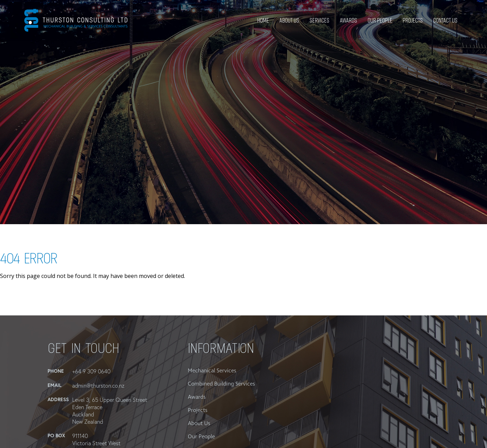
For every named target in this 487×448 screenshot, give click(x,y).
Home (263, 20)
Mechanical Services (212, 371)
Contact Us (445, 20)
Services (320, 20)
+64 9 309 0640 (91, 371)
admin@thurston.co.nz (98, 385)
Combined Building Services (221, 384)
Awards (349, 20)
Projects (413, 20)
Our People (380, 20)
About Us (289, 20)
